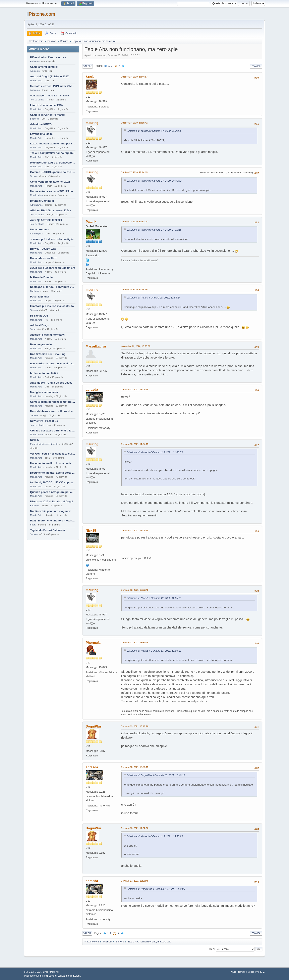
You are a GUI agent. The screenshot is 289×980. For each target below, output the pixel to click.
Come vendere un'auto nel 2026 (50, 182)
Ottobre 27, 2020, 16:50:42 (134, 123)
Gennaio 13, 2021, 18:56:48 (135, 881)
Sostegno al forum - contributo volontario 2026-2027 (53, 287)
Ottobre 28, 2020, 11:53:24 (134, 222)
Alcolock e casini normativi (47, 335)
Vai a (212, 949)
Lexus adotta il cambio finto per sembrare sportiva (53, 144)
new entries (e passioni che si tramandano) (53, 363)
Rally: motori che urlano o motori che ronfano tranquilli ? (53, 521)
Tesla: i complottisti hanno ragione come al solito (53, 153)
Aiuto (234, 972)
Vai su (87, 933)
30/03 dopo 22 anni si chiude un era (53, 268)
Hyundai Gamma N (42, 201)
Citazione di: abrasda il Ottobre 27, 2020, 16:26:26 (154, 131)
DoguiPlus (94, 726)
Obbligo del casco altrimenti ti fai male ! (53, 431)
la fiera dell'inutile (41, 277)
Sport (33, 329)
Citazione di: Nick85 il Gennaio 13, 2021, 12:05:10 (154, 598)
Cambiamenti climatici (44, 67)
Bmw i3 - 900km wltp (43, 249)
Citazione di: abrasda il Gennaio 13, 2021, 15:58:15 (155, 836)
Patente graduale (41, 344)
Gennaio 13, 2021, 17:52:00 (135, 828)
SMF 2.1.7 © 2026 (33, 972)
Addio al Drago (40, 325)
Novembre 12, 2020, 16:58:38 (136, 346)
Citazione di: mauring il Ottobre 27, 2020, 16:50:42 (154, 181)
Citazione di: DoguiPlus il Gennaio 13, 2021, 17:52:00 (156, 889)
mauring (92, 123)
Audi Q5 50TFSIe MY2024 (46, 220)
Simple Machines (51, 972)
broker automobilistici (44, 373)
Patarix (91, 222)
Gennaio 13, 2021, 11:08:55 (135, 389)
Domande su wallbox (43, 258)
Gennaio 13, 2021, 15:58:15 (135, 767)
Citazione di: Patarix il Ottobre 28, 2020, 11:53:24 (153, 298)
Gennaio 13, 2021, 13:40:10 (135, 726)
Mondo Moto (36, 195)
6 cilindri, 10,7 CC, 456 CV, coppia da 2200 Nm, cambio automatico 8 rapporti (53, 482)
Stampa (256, 66)
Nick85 (34, 440)
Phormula (93, 643)
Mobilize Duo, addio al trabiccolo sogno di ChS (53, 163)
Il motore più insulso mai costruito (52, 306)
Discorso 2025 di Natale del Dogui (52, 501)
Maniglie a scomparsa (44, 392)
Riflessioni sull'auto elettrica (48, 57)
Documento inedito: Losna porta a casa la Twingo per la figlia (53, 463)
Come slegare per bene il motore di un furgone (53, 402)
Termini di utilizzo (246, 972)
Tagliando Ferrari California (47, 530)
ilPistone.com (41, 14)
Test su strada (37, 100)
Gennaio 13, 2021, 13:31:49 (135, 643)
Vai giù (88, 66)
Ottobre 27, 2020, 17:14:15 (134, 172)
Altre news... (36, 205)
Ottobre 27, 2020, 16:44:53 (134, 77)
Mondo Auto (36, 81)
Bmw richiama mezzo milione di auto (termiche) (53, 411)
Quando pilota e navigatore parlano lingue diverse (53, 492)
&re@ (90, 77)
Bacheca (35, 119)
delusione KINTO (41, 124)
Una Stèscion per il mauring (48, 354)
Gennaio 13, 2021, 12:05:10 (135, 530)
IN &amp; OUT (39, 316)
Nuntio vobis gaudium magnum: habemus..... (53, 511)
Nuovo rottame (40, 229)
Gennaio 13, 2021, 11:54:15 (135, 444)
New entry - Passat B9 (44, 421)
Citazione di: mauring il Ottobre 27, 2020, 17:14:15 (154, 230)
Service (34, 176)
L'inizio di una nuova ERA (46, 105)
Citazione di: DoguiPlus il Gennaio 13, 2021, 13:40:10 (156, 775)
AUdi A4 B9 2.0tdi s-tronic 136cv (51, 210)
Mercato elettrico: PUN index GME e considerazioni (53, 86)
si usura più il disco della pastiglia (52, 239)
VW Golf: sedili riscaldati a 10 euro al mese (53, 454)
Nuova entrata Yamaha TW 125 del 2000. (53, 191)
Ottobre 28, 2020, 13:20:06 (134, 289)
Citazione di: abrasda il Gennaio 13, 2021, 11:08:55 (155, 452)
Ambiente (35, 61)
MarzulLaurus (96, 346)
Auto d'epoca (37, 234)
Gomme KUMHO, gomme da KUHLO (53, 172)
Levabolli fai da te (41, 134)
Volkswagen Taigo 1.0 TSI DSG (50, 96)
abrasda (92, 390)
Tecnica (34, 310)
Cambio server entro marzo (47, 115)
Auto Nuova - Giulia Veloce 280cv (51, 383)
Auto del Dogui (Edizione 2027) (50, 76)
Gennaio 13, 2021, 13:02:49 (135, 590)
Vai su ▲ (261, 972)
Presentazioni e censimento (44, 444)
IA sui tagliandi (40, 297)
